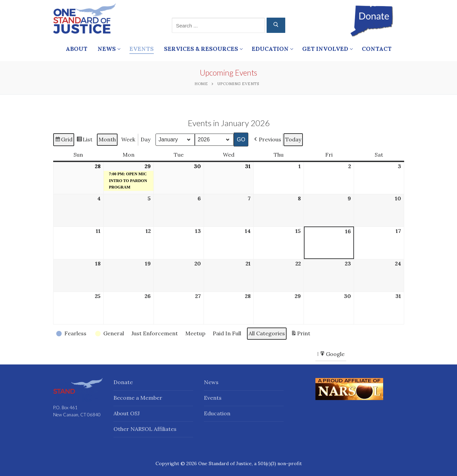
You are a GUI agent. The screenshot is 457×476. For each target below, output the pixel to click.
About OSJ (127, 413)
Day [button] (146, 139)
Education (217, 413)
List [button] (84, 140)
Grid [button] (64, 140)
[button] (267, 139)
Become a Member (138, 398)
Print (300, 334)
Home (201, 84)
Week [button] (128, 139)
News (211, 382)
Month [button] (107, 139)
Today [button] (293, 139)
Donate (123, 382)
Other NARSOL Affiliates (145, 429)
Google (332, 355)
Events (213, 398)
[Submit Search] (276, 25)
